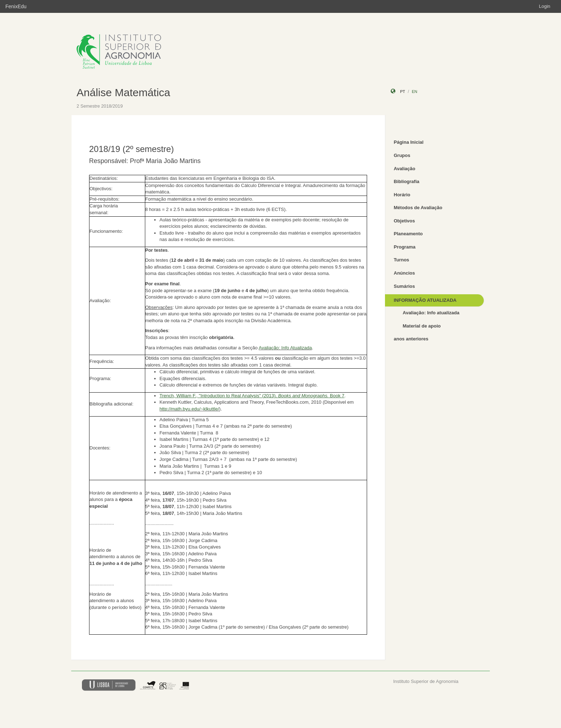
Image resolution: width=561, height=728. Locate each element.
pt (403, 92)
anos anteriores (411, 339)
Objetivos (404, 221)
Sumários (404, 286)
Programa (405, 247)
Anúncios (404, 273)
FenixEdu (16, 6)
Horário (402, 195)
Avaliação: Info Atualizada (285, 348)
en (414, 92)
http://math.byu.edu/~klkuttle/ (189, 409)
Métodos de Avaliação (418, 208)
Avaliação (405, 169)
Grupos (402, 155)
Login (545, 6)
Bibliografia (407, 181)
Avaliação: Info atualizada (431, 313)
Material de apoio (422, 326)
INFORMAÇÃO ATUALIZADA (425, 300)
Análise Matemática (123, 92)
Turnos (402, 260)
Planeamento (408, 234)
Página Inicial (409, 142)
